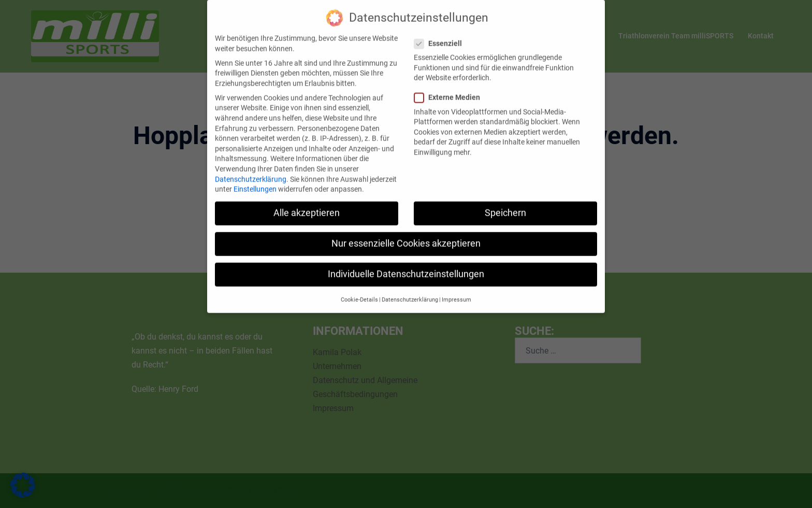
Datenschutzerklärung (251, 170)
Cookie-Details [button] (359, 291)
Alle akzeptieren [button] (307, 204)
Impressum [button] (456, 291)
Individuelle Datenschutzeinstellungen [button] (406, 265)
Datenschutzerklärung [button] (410, 291)
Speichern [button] (505, 204)
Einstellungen (255, 180)
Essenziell (441, 34)
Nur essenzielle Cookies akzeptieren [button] (406, 235)
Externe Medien (450, 89)
